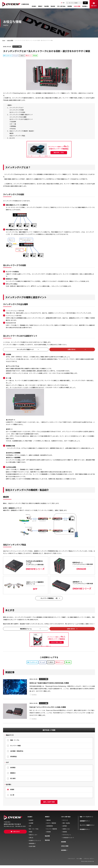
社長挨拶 (31, 820)
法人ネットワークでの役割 (17, 112)
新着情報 (63, 842)
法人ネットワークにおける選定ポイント (21, 119)
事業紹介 (47, 817)
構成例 (11, 133)
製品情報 (47, 836)
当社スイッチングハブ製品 (17, 136)
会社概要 (31, 823)
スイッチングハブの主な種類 (18, 117)
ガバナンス (65, 820)
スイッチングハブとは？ (17, 108)
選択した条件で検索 (49, 802)
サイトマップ (71, 859)
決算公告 (31, 838)
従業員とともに (66, 829)
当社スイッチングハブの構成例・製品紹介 (22, 131)
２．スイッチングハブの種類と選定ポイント (20, 115)
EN (64, 3)
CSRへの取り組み (66, 817)
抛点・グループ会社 (34, 829)
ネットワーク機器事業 (52, 829)
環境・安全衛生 (66, 823)
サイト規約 (79, 859)
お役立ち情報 (65, 846)
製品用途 (47, 840)
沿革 (30, 826)
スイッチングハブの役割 (17, 110)
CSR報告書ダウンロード (68, 838)
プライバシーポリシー (89, 859)
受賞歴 (31, 832)
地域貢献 (65, 832)
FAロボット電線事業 (51, 823)
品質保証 (65, 826)
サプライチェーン (67, 835)
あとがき (12, 138)
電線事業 (49, 820)
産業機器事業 (50, 826)
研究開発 (49, 832)
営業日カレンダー (33, 835)
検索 (85, 3)
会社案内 (30, 817)
